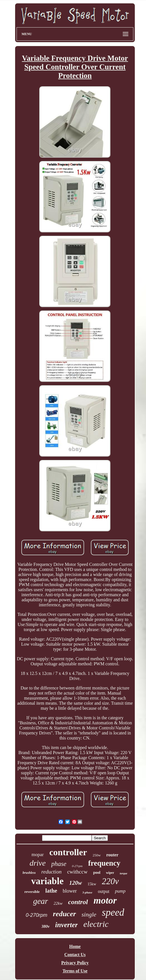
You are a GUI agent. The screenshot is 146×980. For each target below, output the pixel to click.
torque (123, 873)
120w (76, 883)
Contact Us (75, 955)
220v (110, 881)
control (78, 902)
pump (120, 891)
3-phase (87, 892)
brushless (29, 873)
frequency (104, 863)
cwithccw (77, 872)
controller (68, 852)
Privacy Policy (75, 963)
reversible (32, 892)
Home (75, 946)
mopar (37, 855)
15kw (92, 884)
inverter (67, 925)
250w (97, 855)
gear (40, 901)
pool (97, 873)
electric (96, 924)
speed (113, 912)
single (89, 914)
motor (105, 900)
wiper (110, 873)
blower (70, 891)
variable (47, 881)
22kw (58, 903)
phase (59, 864)
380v (46, 926)
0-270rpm (37, 915)
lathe (51, 891)
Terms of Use (75, 971)
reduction (52, 872)
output (104, 891)
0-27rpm (77, 866)
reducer (64, 914)
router (112, 855)
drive (38, 863)
